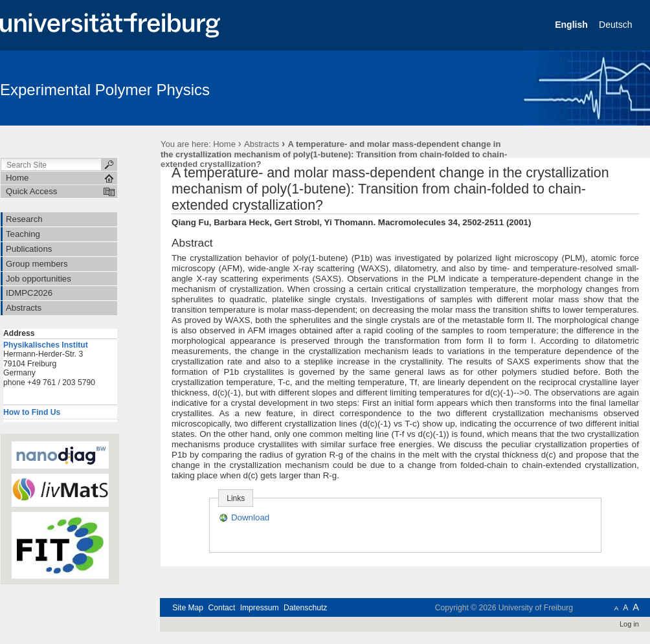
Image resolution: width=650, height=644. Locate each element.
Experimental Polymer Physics (105, 90)
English (572, 25)
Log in (629, 624)
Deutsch (617, 25)
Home (224, 144)
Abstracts (262, 144)
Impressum (260, 608)
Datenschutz (305, 608)
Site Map (188, 608)
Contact (221, 608)
